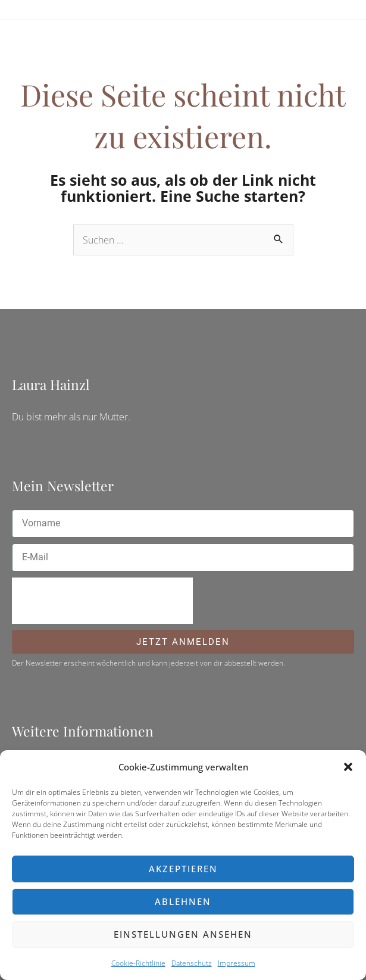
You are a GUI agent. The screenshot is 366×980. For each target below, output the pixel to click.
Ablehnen (183, 901)
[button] (348, 767)
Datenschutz (192, 963)
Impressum (237, 963)
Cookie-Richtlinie (138, 963)
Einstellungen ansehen (183, 934)
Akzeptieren (183, 869)
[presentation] (102, 601)
